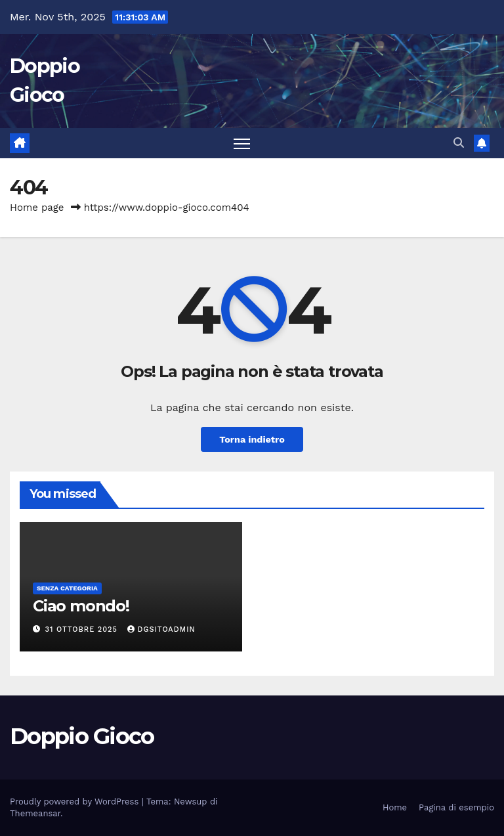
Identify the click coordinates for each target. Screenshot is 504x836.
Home (395, 807)
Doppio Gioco (82, 736)
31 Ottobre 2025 (83, 629)
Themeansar (35, 813)
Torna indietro (252, 439)
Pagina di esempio (456, 807)
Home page (37, 208)
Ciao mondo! (81, 606)
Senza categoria (67, 588)
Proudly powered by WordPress (76, 802)
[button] (459, 143)
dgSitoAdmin (161, 629)
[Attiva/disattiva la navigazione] (242, 143)
